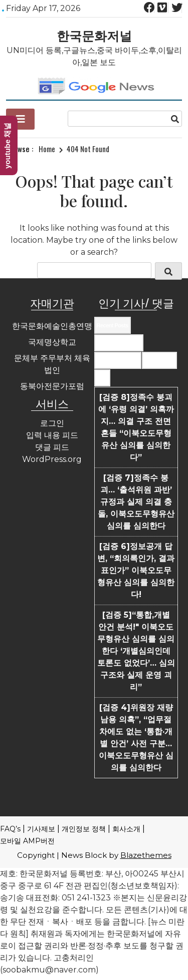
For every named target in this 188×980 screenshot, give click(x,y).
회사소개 (126, 829)
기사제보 (41, 829)
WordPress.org (52, 459)
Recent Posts (113, 325)
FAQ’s (10, 829)
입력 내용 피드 (52, 435)
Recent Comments (119, 343)
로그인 (52, 423)
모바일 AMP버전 (27, 841)
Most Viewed (159, 360)
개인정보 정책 (84, 829)
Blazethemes (146, 855)
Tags (103, 378)
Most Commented (118, 360)
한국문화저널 (94, 35)
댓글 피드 (52, 447)
